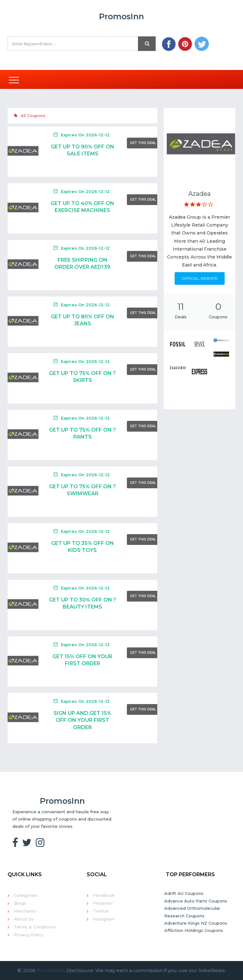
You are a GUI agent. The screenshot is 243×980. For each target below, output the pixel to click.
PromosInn (50, 970)
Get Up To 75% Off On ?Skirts (82, 377)
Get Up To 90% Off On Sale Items (83, 150)
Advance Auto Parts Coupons (196, 901)
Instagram (104, 919)
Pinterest (103, 903)
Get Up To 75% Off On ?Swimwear (82, 490)
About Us (24, 919)
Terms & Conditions (35, 927)
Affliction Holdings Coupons (194, 930)
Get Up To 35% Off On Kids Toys (83, 547)
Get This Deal (143, 143)
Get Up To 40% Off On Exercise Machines (82, 207)
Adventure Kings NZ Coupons (196, 923)
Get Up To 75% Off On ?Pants (82, 433)
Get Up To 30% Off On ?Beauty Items (83, 603)
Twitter (101, 911)
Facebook (104, 895)
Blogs (20, 903)
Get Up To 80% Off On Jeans (83, 320)
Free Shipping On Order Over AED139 (82, 263)
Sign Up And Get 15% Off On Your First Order (82, 720)
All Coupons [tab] (30, 115)
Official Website (200, 278)
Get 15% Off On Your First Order (82, 660)
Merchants (25, 911)
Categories (26, 895)
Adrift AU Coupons (184, 893)
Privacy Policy (28, 935)
